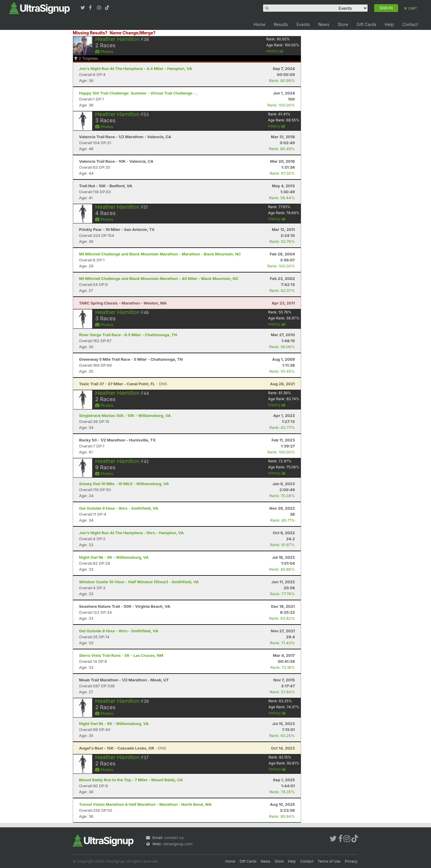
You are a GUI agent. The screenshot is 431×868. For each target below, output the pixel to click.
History (275, 51)
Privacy (351, 861)
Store (343, 24)
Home (259, 24)
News (324, 24)
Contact (410, 24)
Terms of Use (329, 861)
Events (303, 24)
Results (281, 24)
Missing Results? (90, 33)
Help (389, 24)
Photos (104, 51)
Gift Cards (366, 24)
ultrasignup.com (178, 844)
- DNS (123, 384)
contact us (174, 837)
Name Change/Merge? (133, 33)
